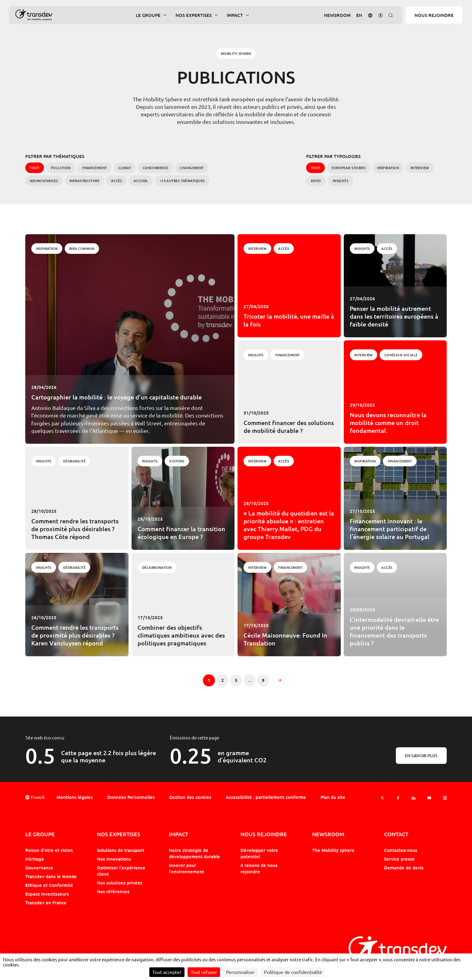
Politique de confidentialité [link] (293, 972)
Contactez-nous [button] (401, 850)
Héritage (35, 859)
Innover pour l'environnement (186, 868)
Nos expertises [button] (194, 15)
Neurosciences (44, 181)
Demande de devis (404, 868)
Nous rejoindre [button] (264, 834)
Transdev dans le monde (51, 876)
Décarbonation (157, 567)
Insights (341, 181)
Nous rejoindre (434, 15)
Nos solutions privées (120, 883)
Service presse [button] (399, 859)
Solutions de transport (121, 850)
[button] (370, 15)
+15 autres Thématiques (182, 181)
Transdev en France (46, 903)
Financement (95, 168)
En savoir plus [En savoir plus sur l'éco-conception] (421, 756)
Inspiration (388, 168)
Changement (192, 168)
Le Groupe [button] (148, 15)
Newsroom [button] (337, 15)
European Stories (349, 168)
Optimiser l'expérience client (121, 871)
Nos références (113, 891)
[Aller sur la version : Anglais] (359, 15)
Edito (316, 181)
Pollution (61, 168)
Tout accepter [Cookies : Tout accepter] (167, 972)
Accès (116, 181)
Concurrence (155, 168)
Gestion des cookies (190, 797)
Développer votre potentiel (259, 853)
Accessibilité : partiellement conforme (266, 797)
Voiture (177, 461)
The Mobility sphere (333, 850)
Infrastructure (84, 181)
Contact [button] (396, 834)
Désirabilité (74, 461)
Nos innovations (114, 859)
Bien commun (82, 249)
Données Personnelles (131, 797)
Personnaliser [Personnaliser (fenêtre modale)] (241, 972)
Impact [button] (235, 15)
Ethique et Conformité (49, 885)
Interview (420, 168)
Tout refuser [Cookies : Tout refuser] (204, 972)
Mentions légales (75, 797)
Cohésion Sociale (401, 355)
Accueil (141, 181)
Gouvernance (39, 868)
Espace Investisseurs (47, 894)
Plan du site (333, 797)
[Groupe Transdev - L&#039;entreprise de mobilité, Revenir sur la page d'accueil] (34, 15)
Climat (125, 168)
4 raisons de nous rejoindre (259, 868)
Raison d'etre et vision (49, 850)
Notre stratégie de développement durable (194, 853)
